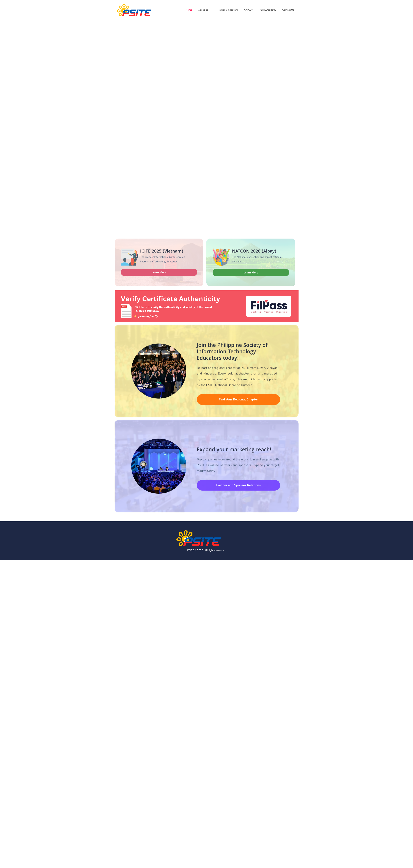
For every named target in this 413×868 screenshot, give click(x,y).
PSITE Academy (268, 10)
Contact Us (288, 10)
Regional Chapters (228, 10)
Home (189, 10)
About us (205, 10)
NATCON (249, 10)
